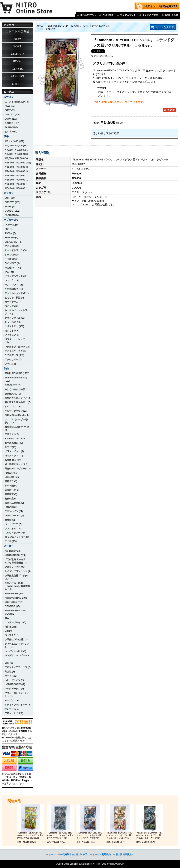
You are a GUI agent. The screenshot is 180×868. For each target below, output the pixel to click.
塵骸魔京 (9, 494)
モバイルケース (13, 351)
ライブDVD (10, 263)
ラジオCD (10, 259)
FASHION (10, 127)
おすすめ (9, 132)
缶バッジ (9, 306)
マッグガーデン (13, 689)
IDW (7, 618)
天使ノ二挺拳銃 (13, 503)
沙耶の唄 (9, 507)
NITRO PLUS (12, 594)
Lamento (9, 477)
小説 (7, 272)
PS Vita (9, 233)
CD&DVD (9, 115)
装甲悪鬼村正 (11, 443)
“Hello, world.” (13, 516)
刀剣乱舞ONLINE (13, 373)
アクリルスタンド (14, 293)
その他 (8, 541)
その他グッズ (11, 355)
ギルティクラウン (14, 411)
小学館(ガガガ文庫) (14, 640)
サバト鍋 (9, 486)
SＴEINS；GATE (13, 439)
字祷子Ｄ (9, 481)
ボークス (9, 676)
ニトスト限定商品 (14, 102)
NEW (7, 106)
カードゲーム (11, 302)
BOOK (8, 119)
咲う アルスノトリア (15, 537)
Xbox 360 (10, 238)
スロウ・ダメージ (14, 533)
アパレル (9, 364)
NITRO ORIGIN (13, 555)
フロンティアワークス (16, 667)
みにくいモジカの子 (15, 389)
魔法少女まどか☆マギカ (17, 427)
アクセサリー (11, 359)
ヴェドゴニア (11, 524)
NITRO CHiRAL (13, 598)
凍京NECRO (11, 394)
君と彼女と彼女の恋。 (16, 402)
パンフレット (11, 285)
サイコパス (10, 407)
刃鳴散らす (10, 490)
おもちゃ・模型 (13, 298)
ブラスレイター (13, 451)
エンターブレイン (14, 622)
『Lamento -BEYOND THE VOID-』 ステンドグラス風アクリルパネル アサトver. (90, 835)
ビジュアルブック (14, 276)
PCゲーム (10, 225)
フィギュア (10, 335)
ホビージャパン (13, 680)
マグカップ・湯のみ (15, 347)
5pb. (7, 663)
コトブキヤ (10, 635)
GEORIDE (10, 606)
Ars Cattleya (11, 551)
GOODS (9, 123)
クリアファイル (13, 318)
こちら (5, 741)
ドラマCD (10, 255)
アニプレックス (13, 567)
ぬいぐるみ (10, 331)
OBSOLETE (11, 385)
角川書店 (9, 627)
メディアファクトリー (16, 705)
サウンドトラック (14, 250)
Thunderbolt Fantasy (16, 378)
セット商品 (10, 322)
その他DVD (10, 268)
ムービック (10, 700)
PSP (7, 229)
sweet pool (10, 460)
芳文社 (8, 672)
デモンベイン (11, 511)
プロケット (10, 713)
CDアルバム (11, 242)
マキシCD (10, 246)
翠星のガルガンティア (16, 398)
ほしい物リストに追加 (106, 133)
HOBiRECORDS (13, 684)
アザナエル (10, 434)
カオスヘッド (11, 456)
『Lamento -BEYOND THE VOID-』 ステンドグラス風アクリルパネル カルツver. (150, 835)
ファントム (10, 529)
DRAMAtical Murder (15, 415)
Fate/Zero (10, 473)
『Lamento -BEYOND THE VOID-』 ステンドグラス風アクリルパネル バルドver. (120, 835)
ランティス (10, 709)
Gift (7, 631)
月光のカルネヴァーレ (16, 469)
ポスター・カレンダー (16, 339)
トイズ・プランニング (16, 571)
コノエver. (83, 204)
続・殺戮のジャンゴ (15, 464)
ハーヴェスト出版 (14, 651)
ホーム (40, 26)
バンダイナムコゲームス (17, 655)
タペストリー (11, 326)
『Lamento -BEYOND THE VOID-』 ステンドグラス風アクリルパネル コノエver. (30, 835)
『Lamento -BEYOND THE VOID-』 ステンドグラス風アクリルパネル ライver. (60, 835)
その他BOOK (11, 289)
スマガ (8, 447)
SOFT (8, 110)
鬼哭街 (8, 520)
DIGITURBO (11, 602)
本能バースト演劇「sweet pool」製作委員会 (17, 586)
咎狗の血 (9, 499)
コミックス (10, 280)
